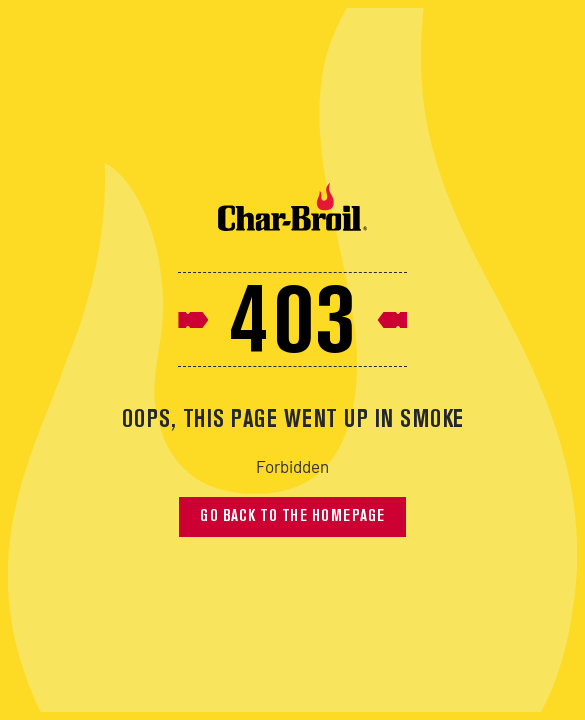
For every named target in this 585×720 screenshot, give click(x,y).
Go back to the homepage (292, 517)
